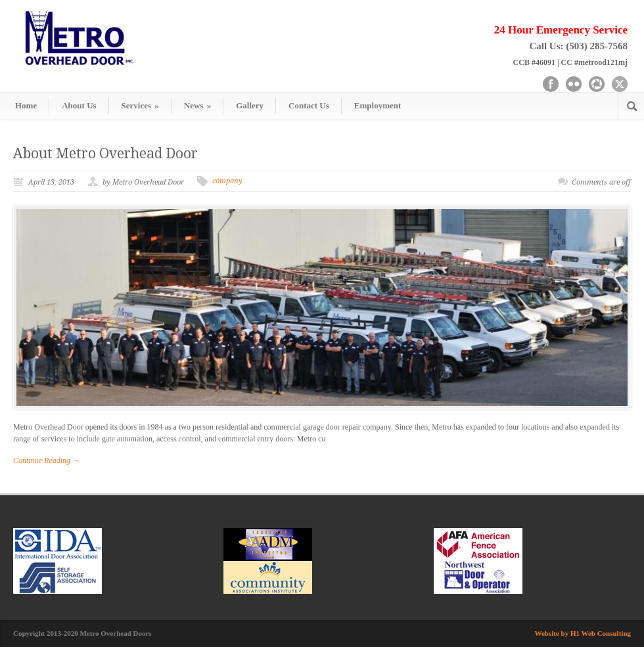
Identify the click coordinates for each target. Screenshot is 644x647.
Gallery (250, 105)
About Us (79, 105)
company (227, 181)
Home (26, 105)
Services (140, 105)
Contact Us (309, 105)
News (197, 105)
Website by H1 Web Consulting (583, 633)
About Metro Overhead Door (105, 153)
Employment (378, 105)
